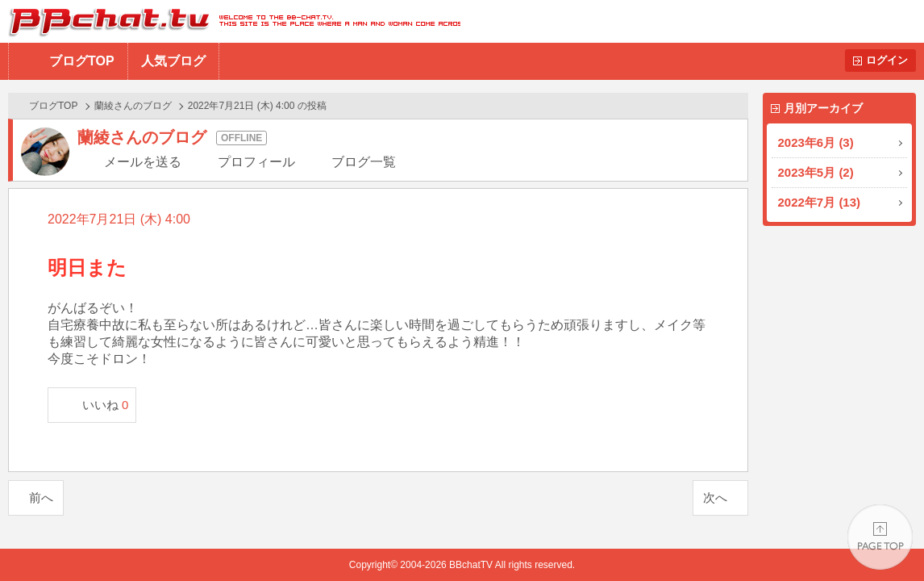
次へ (715, 497)
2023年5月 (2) (816, 172)
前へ (41, 497)
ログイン (887, 60)
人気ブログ (173, 61)
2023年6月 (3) (816, 142)
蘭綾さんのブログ (133, 106)
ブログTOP (82, 61)
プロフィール (256, 162)
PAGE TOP (880, 537)
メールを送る (143, 162)
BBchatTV (230, 21)
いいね (106, 405)
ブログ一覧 (364, 162)
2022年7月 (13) (820, 202)
